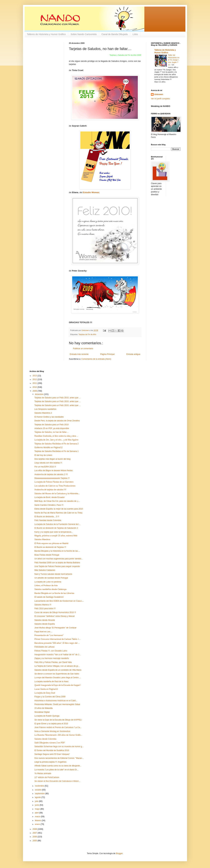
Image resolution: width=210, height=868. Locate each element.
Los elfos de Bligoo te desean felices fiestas (54, 470)
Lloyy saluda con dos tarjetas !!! (48, 463)
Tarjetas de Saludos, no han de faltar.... (52, 432)
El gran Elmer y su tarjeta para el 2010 (51, 724)
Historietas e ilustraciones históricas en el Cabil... (56, 701)
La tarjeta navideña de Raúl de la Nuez (51, 681)
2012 (35, 379)
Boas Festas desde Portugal (47, 555)
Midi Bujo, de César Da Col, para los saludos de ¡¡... (57, 501)
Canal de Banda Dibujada (115, 34)
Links (135, 34)
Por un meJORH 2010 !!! (45, 467)
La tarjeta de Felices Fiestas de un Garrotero (54, 482)
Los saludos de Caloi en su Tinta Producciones (55, 486)
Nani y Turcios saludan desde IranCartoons (53, 574)
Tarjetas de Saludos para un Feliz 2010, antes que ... (58, 398)
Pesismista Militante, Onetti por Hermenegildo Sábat (57, 704)
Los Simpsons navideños (45, 409)
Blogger (119, 853)
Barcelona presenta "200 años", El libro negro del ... (57, 643)
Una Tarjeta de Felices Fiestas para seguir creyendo (57, 566)
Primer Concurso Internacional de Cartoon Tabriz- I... (58, 639)
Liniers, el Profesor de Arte (46, 586)
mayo (38, 809)
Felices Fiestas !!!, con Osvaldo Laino (51, 651)
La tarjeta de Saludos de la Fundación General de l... (58, 524)
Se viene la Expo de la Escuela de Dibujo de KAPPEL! (58, 720)
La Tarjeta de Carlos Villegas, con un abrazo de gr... (57, 666)
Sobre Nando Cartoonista (84, 34)
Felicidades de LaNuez (44, 647)
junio (37, 805)
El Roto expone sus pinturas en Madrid (51, 543)
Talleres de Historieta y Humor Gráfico (46, 34)
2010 (35, 387)
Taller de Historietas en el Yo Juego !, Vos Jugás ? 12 (174, 60)
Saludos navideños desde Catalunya (50, 589)
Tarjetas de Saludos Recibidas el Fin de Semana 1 (57, 451)
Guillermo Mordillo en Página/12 (48, 448)
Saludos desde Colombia (45, 739)
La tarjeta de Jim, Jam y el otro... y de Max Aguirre (56, 440)
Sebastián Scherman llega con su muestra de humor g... (59, 747)
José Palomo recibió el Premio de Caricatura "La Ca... (58, 727)
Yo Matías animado (43, 773)
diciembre (39, 394)
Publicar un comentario (83, 349)
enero (38, 824)
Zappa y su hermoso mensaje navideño (52, 658)
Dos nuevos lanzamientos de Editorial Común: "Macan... (59, 758)
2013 (35, 376)
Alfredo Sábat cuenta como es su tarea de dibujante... (58, 766)
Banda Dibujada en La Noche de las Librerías (54, 593)
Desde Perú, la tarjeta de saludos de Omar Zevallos (57, 421)
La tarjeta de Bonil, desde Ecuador (50, 497)
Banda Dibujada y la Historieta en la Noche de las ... (57, 551)
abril (37, 813)
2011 (35, 383)
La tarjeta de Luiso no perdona (48, 582)
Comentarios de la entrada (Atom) (96, 359)
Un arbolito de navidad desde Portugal (51, 578)
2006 (35, 837)
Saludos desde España (45, 624)
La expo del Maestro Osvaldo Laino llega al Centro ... (58, 678)
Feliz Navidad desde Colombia (48, 520)
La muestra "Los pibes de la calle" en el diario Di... (56, 770)
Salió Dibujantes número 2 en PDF (50, 743)
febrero (38, 820)
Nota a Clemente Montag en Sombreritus (52, 731)
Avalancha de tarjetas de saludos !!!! (50, 490)
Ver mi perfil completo (160, 99)
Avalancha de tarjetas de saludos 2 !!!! (51, 474)
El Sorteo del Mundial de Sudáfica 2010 (52, 750)
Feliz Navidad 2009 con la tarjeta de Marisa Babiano (57, 563)
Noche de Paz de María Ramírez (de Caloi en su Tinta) (58, 513)
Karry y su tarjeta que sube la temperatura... (54, 532)
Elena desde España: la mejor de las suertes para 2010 (59, 509)
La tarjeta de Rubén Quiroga (47, 716)
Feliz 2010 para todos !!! (45, 609)
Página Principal (107, 354)
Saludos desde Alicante (45, 620)
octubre (38, 790)
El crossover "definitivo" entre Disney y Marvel (55, 616)
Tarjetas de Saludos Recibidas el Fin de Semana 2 (57, 444)
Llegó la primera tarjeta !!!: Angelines (50, 762)
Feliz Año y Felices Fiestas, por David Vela (53, 662)
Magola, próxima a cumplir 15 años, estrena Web (56, 536)
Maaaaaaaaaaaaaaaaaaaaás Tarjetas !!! (52, 478)
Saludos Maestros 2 (43, 413)
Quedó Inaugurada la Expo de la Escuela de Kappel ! (58, 685)
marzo (38, 817)
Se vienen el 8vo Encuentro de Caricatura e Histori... (57, 781)
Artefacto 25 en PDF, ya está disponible (52, 428)
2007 (35, 833)
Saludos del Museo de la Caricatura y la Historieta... (57, 494)
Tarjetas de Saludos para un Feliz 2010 (52, 425)
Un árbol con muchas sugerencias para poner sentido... (59, 559)
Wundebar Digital (42, 712)
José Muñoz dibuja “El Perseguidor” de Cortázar (55, 628)
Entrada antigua (133, 354)
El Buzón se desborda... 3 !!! (47, 517)
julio (37, 801)
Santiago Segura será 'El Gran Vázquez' (52, 754)
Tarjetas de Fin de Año (87, 334)
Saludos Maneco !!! (43, 605)
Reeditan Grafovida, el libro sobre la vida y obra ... (56, 436)
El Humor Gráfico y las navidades (49, 417)
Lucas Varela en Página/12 (46, 689)
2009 (35, 391)
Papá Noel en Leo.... (43, 632)
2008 (35, 829)
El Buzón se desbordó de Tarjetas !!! (50, 547)
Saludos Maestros (42, 539)
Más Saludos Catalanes (45, 570)
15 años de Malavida (44, 708)
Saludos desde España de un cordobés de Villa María (58, 670)
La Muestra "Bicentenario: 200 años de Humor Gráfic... (58, 735)
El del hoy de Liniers (43, 455)
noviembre (40, 786)
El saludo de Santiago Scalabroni (49, 597)
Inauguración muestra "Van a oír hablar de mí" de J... (58, 655)
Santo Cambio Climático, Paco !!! (49, 505)
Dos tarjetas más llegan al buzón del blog (52, 459)
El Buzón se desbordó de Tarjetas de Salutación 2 (56, 528)
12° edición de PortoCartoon (47, 777)
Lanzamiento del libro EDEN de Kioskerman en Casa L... (59, 601)
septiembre (40, 794)
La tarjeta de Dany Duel (45, 693)
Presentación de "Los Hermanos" (49, 635)
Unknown (159, 94)
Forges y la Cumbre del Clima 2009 (50, 697)
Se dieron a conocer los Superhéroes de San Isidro (57, 674)
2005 (35, 841)
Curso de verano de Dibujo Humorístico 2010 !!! (55, 612)
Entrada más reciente (79, 354)
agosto (38, 797)
